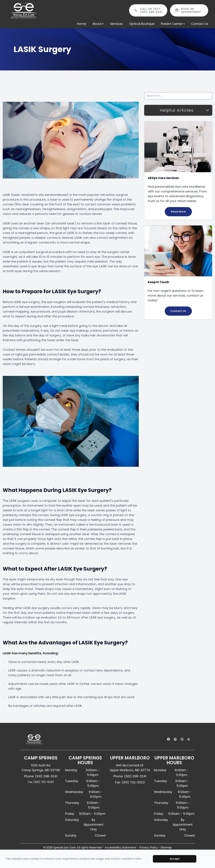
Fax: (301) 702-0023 (41, 782)
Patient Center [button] (173, 24)
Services (116, 24)
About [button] (98, 24)
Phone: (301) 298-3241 (41, 776)
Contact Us (200, 24)
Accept (175, 859)
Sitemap (166, 847)
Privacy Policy (148, 847)
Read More (178, 212)
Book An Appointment (193, 10)
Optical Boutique (142, 24)
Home (81, 24)
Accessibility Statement (120, 847)
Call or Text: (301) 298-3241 (152, 10)
